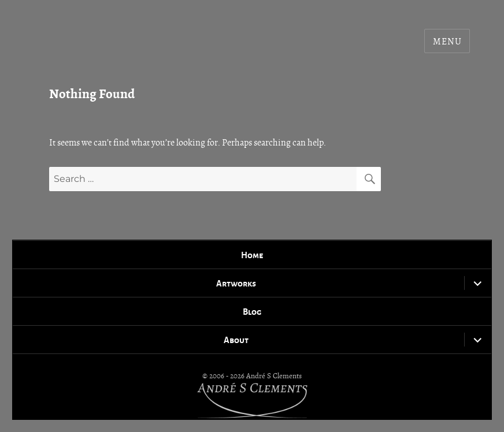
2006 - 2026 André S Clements (255, 376)
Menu (447, 42)
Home (252, 255)
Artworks (236, 283)
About (236, 340)
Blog (252, 311)
